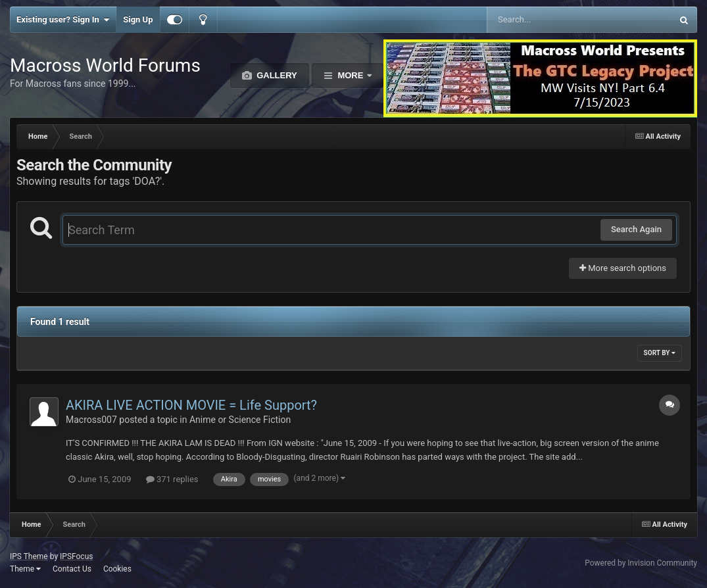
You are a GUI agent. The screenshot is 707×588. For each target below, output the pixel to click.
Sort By (660, 353)
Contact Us (72, 569)
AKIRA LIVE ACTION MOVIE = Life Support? (191, 405)
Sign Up (138, 19)
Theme (25, 569)
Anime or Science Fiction (240, 420)
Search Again (636, 229)
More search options (623, 268)
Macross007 (91, 420)
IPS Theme (29, 556)
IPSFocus (76, 556)
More (351, 75)
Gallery (276, 75)
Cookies (117, 569)
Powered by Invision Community (641, 563)
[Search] (546, 20)
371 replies (172, 479)
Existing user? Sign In (63, 20)
